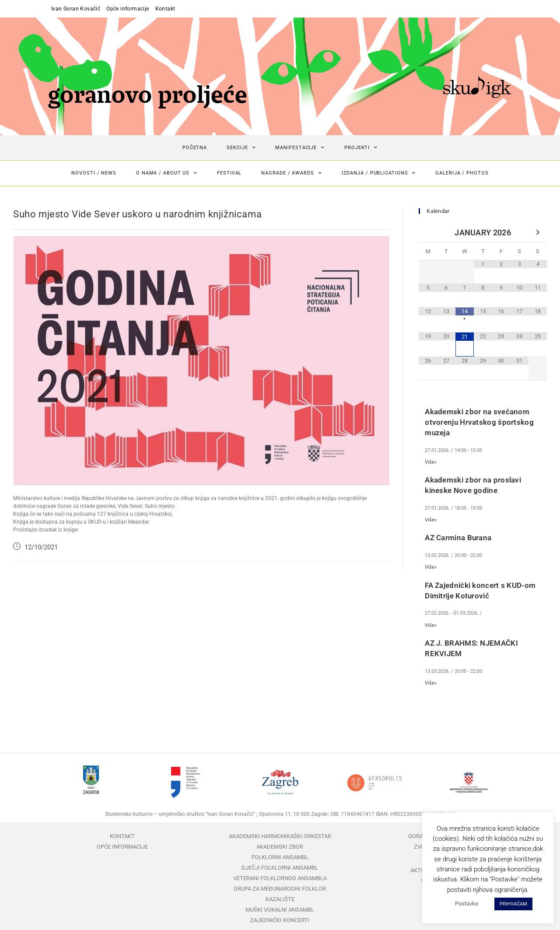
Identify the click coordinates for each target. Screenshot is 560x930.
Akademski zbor (280, 847)
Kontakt (165, 9)
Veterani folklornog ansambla (280, 878)
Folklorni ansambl (280, 857)
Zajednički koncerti (280, 920)
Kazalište (280, 899)
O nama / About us (167, 173)
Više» (431, 462)
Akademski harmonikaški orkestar (280, 836)
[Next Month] (538, 233)
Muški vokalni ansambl (280, 910)
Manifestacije (300, 148)
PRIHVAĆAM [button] (513, 904)
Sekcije (241, 148)
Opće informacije (128, 9)
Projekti (361, 148)
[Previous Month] (428, 233)
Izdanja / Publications (379, 173)
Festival (229, 173)
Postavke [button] (467, 904)
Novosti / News (94, 173)
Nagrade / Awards (291, 173)
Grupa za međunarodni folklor (280, 889)
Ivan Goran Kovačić (76, 9)
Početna (195, 148)
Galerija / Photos (462, 173)
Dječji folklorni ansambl (280, 868)
